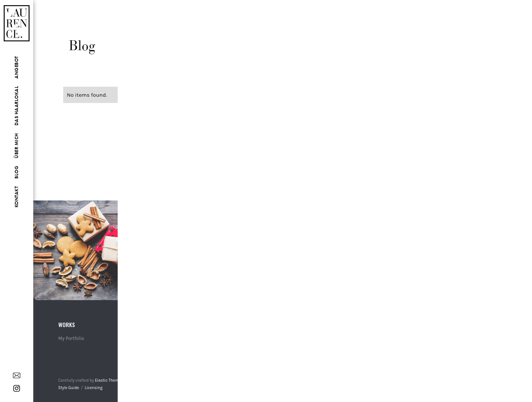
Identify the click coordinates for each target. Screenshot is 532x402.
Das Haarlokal (16, 106)
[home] (17, 16)
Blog (16, 172)
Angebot (16, 67)
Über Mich (16, 146)
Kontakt (16, 197)
